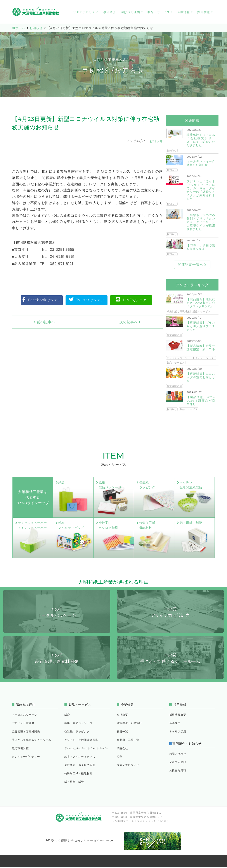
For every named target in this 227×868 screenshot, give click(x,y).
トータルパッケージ (25, 715)
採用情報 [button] (204, 13)
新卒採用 (175, 724)
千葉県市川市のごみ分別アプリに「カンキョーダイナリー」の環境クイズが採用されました (201, 222)
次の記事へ (138, 322)
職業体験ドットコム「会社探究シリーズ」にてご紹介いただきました (201, 140)
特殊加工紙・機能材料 (78, 774)
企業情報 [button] (184, 13)
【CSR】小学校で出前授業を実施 (201, 247)
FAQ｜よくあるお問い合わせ (151, 3)
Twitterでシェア (87, 300)
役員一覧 (122, 732)
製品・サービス (202, 311)
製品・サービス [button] (159, 13)
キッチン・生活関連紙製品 (81, 740)
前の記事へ (36, 322)
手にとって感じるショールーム (32, 740)
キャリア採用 (178, 732)
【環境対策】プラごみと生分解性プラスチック (201, 326)
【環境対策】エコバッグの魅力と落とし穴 (201, 377)
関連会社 (122, 749)
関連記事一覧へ (192, 265)
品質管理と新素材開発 (26, 732)
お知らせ (156, 141)
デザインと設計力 (23, 724)
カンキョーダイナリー (92, 3)
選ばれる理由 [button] (131, 13)
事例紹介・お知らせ (188, 744)
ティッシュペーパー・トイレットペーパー (191, 358)
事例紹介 (110, 13)
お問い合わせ (120, 3)
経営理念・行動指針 (129, 724)
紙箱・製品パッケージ (78, 724)
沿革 (120, 757)
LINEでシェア (131, 300)
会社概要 (122, 715)
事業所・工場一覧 (128, 740)
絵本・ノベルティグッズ (80, 757)
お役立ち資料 (204, 3)
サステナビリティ (86, 13)
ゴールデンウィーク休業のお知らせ (201, 163)
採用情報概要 (178, 715)
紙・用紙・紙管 (74, 782)
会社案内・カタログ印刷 (80, 766)
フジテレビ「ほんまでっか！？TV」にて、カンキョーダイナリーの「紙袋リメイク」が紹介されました (201, 190)
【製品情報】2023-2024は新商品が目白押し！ (201, 401)
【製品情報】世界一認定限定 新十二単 (201, 348)
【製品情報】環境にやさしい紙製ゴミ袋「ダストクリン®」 (201, 303)
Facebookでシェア (42, 300)
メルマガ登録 (182, 3)
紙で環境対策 (182, 311)
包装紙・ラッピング (77, 732)
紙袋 (169, 311)
